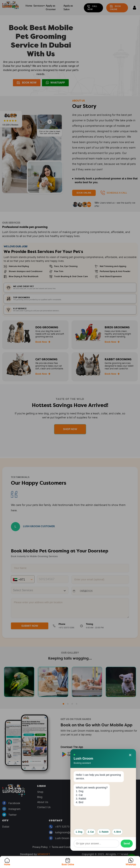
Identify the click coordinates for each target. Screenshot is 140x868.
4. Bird (117, 832)
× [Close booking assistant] (130, 755)
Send (127, 843)
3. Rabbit (104, 832)
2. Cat (91, 832)
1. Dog (79, 832)
